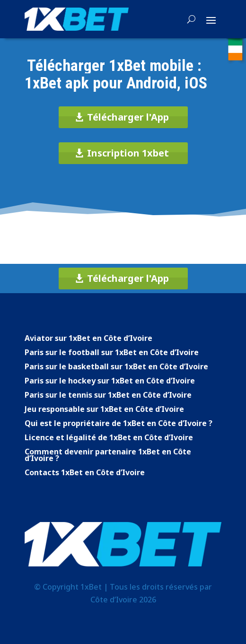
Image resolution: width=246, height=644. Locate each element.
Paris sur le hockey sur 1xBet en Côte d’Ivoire (110, 382)
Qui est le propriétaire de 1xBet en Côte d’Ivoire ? (119, 424)
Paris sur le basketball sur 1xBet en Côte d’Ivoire (116, 367)
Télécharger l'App (128, 117)
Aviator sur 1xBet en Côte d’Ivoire (88, 339)
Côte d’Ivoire (114, 600)
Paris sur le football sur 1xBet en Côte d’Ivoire (112, 353)
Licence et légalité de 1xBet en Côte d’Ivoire (109, 438)
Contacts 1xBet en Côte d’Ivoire (85, 473)
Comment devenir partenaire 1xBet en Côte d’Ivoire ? (108, 456)
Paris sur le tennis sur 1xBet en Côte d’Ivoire (108, 396)
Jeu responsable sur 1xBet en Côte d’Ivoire (104, 410)
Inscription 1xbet (128, 153)
